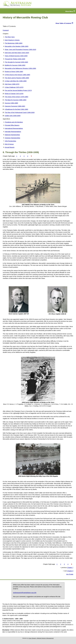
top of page (70, 574)
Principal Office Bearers (12, 125)
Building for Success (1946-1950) (15, 65)
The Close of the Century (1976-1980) (17, 97)
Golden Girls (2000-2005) (13, 116)
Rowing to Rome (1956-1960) (14, 72)
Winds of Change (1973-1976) (14, 94)
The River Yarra (10, 37)
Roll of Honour (9, 144)
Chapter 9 (70, 571)
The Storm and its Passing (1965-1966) (17, 78)
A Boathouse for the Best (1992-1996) (16, 109)
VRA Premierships (10, 141)
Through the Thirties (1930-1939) (15, 59)
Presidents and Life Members (14, 122)
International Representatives (14, 128)
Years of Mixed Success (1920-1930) (16, 56)
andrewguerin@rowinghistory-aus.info (25, 593)
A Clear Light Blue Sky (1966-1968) (16, 81)
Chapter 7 (70, 568)
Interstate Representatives (13, 132)
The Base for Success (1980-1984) (16, 100)
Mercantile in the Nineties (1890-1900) (17, 46)
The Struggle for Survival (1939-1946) (16, 62)
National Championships (12, 135)
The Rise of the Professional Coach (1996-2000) (20, 112)
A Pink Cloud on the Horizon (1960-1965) (17, 75)
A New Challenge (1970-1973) (14, 87)
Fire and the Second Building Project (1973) (18, 90)
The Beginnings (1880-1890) (14, 43)
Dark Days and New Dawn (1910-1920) (17, 53)
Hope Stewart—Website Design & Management (41, 638)
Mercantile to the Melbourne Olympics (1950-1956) (20, 68)
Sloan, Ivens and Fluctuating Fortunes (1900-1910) (20, 50)
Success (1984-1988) (11, 103)
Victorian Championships (13, 138)
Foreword (6, 30)
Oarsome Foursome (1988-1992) (15, 106)
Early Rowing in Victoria (12, 40)
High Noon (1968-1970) (12, 84)
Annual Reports (10, 147)
